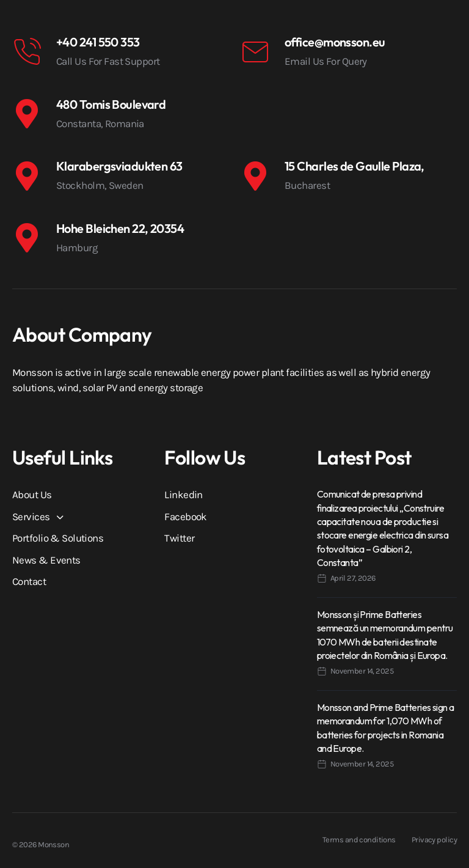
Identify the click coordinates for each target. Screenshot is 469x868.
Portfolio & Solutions (58, 538)
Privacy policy (434, 840)
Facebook (186, 517)
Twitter (179, 538)
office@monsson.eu (335, 42)
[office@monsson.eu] (255, 52)
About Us (32, 495)
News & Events (46, 560)
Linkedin (184, 495)
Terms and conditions (359, 840)
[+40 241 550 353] (27, 52)
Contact (29, 581)
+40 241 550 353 (98, 42)
